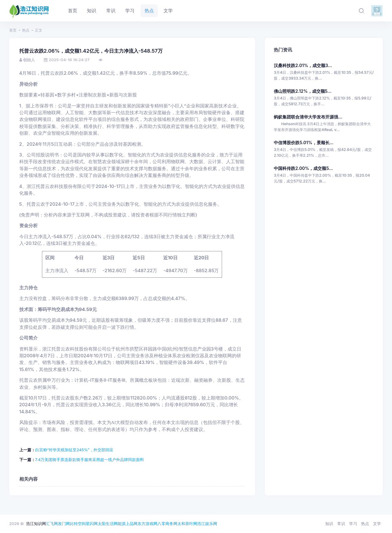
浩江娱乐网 (207, 524)
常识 (341, 524)
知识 (329, 524)
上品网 (132, 524)
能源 (122, 524)
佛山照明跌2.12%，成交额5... (303, 91)
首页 (13, 30)
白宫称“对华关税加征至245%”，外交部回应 (74, 450)
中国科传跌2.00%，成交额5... (303, 168)
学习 (353, 524)
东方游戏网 (147, 524)
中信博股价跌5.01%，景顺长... (304, 143)
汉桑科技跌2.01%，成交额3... (303, 65)
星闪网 (92, 524)
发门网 (64, 524)
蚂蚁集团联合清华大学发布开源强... (308, 117)
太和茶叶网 (187, 524)
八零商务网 (167, 524)
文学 (377, 524)
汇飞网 (52, 524)
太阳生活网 (108, 524)
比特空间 (78, 524)
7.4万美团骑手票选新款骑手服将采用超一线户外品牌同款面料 (90, 460)
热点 (26, 30)
